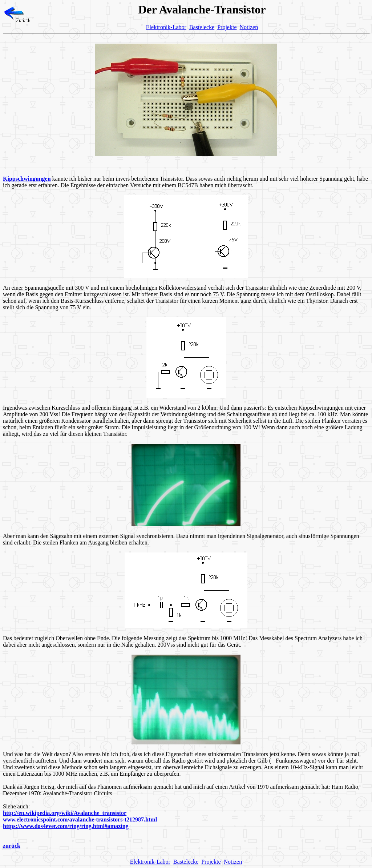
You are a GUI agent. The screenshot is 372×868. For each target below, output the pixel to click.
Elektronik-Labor (166, 27)
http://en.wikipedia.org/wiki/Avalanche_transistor (65, 813)
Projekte (227, 27)
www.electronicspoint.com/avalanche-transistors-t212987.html (80, 819)
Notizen (249, 27)
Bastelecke (202, 27)
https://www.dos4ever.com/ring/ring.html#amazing (66, 826)
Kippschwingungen (27, 179)
